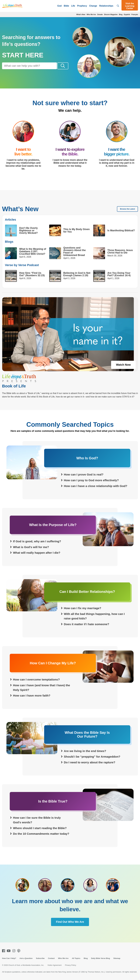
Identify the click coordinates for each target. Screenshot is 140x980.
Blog (121, 15)
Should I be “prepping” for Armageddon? (92, 757)
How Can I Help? (9, 958)
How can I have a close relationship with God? (96, 486)
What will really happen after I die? (37, 553)
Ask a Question (26, 958)
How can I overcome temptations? (36, 680)
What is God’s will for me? (31, 547)
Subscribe (40, 958)
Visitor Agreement (54, 965)
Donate (100, 15)
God (59, 6)
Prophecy (82, 6)
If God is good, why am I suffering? (37, 541)
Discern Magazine (111, 15)
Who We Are (91, 15)
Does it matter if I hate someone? (87, 624)
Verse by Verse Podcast (22, 265)
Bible (66, 6)
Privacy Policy (71, 965)
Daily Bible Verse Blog (100, 958)
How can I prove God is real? (84, 475)
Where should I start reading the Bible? (40, 828)
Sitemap (117, 958)
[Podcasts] (19, 951)
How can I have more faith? (32, 696)
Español (127, 15)
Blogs (9, 242)
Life (73, 6)
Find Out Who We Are (70, 922)
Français (135, 15)
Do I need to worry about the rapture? (90, 762)
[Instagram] (14, 951)
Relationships (106, 6)
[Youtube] (9, 951)
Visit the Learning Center (130, 6)
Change (93, 6)
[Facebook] (4, 951)
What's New (81, 15)
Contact (51, 958)
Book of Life (14, 386)
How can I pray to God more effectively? (91, 480)
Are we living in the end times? (85, 751)
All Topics (76, 958)
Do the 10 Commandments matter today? (41, 834)
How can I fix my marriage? (83, 608)
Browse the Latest (127, 209)
